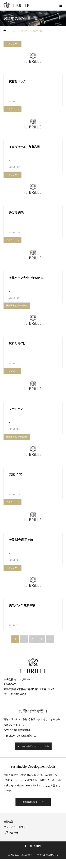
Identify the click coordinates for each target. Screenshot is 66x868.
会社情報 (8, 822)
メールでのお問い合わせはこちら (33, 746)
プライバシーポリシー (16, 827)
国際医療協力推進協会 (17, 306)
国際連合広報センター (33, 802)
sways (12, 371)
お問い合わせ (11, 832)
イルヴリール (12, 44)
